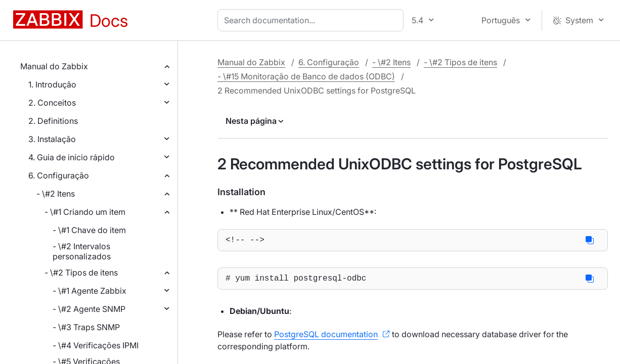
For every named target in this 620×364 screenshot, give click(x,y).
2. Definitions (53, 121)
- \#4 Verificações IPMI (96, 345)
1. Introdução (52, 84)
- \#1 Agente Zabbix (90, 291)
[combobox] (313, 20)
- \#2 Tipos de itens (81, 272)
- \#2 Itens (56, 194)
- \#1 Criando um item (85, 212)
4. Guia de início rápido (72, 157)
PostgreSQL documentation (326, 338)
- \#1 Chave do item (89, 230)
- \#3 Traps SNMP (86, 327)
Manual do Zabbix (54, 66)
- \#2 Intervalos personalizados (82, 251)
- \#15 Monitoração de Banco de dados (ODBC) (306, 76)
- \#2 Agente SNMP (89, 309)
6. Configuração (59, 175)
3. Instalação (52, 139)
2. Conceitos (52, 103)
